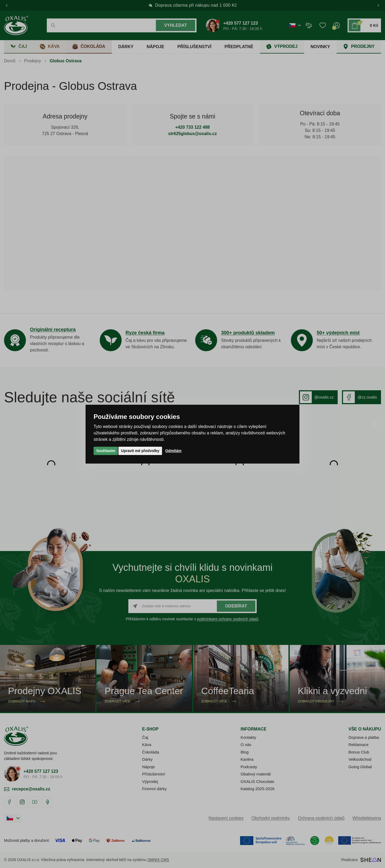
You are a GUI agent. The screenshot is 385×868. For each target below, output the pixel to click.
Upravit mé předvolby (140, 451)
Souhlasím (106, 451)
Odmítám (173, 451)
